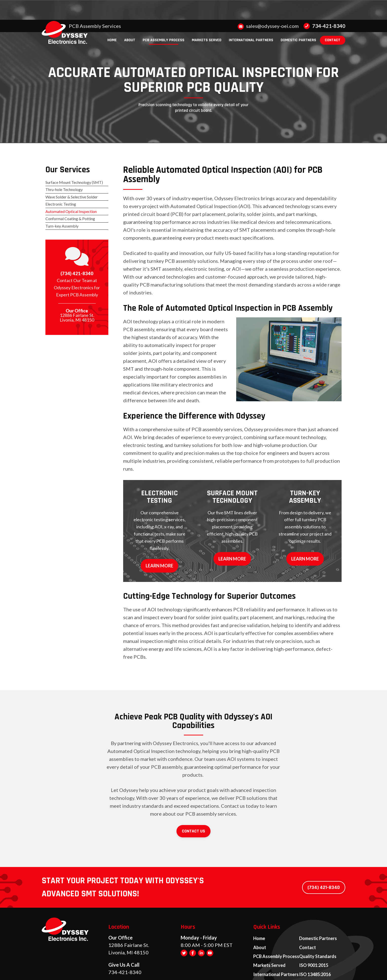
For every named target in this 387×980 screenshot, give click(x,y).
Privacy (276, 969)
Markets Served (269, 928)
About (260, 913)
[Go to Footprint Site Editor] (347, 969)
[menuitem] (112, 20)
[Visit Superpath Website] (40, 969)
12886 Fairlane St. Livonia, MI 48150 (77, 329)
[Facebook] (193, 921)
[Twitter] (184, 921)
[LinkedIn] (201, 921)
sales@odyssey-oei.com (268, 6)
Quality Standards (318, 921)
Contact (308, 913)
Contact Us (193, 799)
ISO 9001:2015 (314, 928)
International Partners (276, 936)
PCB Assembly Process (276, 921)
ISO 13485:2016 (315, 936)
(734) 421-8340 (77, 285)
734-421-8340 (324, 6)
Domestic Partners (318, 905)
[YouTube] (210, 921)
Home (259, 905)
